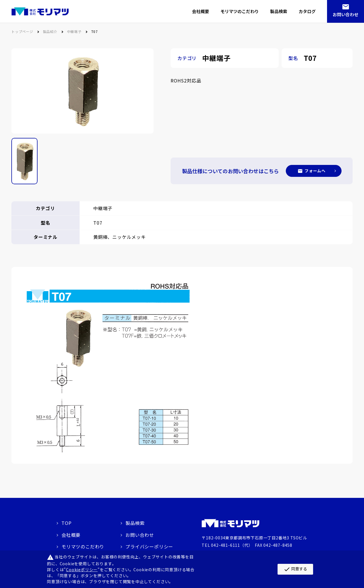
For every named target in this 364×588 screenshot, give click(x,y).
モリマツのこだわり (83, 546)
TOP (66, 523)
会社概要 (71, 535)
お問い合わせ (346, 14)
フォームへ (315, 171)
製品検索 (135, 523)
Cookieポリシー (82, 570)
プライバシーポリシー (149, 546)
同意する (295, 569)
